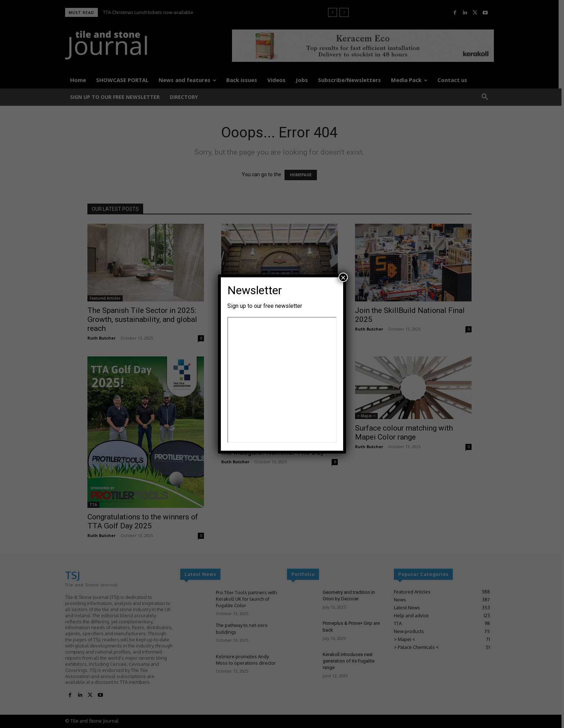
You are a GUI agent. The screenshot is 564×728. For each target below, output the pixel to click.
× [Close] (343, 277)
